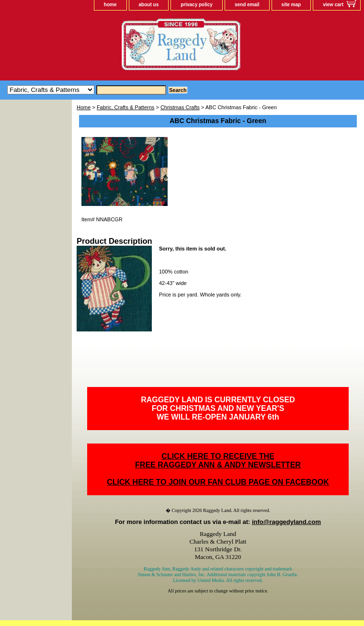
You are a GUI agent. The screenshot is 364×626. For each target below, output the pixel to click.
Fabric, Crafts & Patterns (125, 107)
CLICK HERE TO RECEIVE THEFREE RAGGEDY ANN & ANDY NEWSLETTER (218, 461)
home (110, 5)
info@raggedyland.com (286, 522)
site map (291, 5)
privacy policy (197, 5)
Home (84, 107)
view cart (333, 5)
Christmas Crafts (180, 107)
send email (247, 5)
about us (149, 5)
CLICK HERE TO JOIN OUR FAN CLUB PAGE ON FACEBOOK (218, 482)
